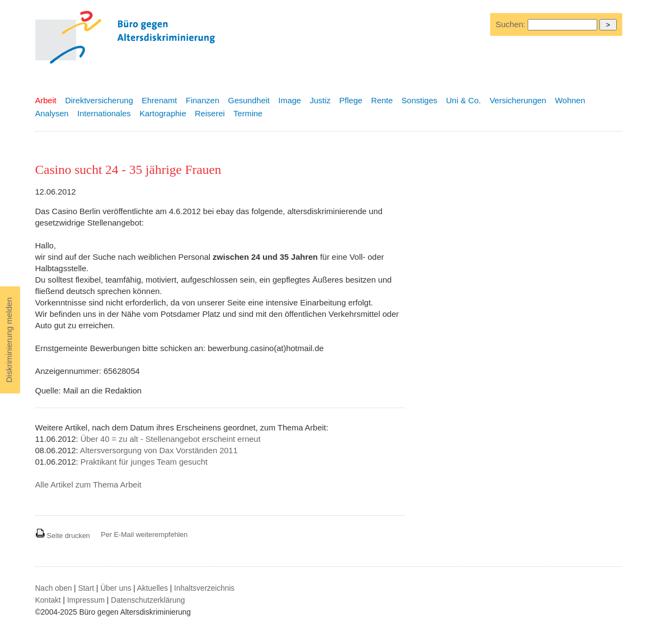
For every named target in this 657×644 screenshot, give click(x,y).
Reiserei (210, 113)
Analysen (52, 113)
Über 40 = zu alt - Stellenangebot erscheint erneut (170, 439)
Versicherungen (518, 100)
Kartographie (163, 113)
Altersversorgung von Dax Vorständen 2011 (159, 450)
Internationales (104, 113)
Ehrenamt (159, 100)
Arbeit (46, 100)
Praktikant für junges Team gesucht (144, 462)
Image (290, 100)
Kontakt (48, 600)
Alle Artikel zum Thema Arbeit (89, 484)
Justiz (320, 100)
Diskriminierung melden (9, 340)
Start (86, 588)
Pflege (351, 100)
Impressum (86, 600)
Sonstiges (420, 100)
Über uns (116, 588)
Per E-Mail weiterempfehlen (145, 534)
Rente (382, 100)
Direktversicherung (99, 100)
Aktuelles (152, 588)
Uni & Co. (464, 100)
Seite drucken (63, 536)
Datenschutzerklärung (148, 600)
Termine (248, 113)
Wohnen (570, 100)
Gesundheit (249, 100)
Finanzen (203, 100)
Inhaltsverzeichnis (204, 588)
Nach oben (54, 588)
